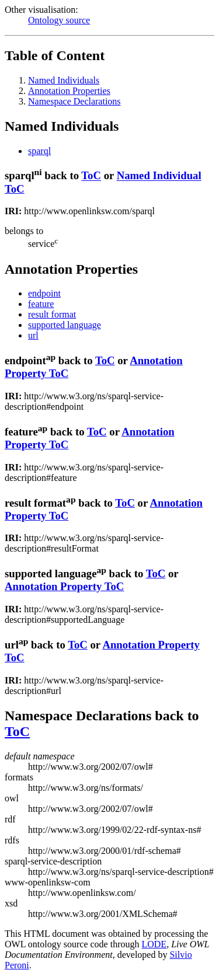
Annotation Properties (69, 91)
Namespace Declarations (74, 101)
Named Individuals (64, 80)
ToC (91, 176)
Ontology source (59, 20)
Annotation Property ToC (64, 586)
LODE (154, 944)
